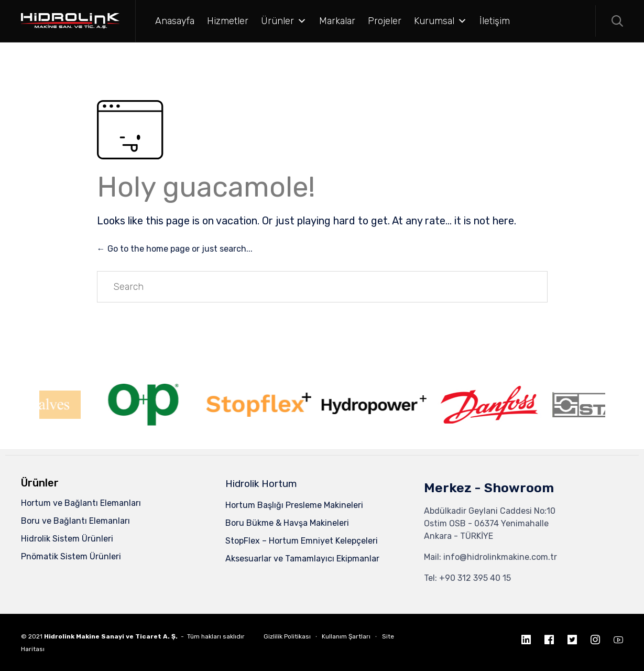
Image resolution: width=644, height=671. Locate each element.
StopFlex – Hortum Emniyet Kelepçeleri (302, 541)
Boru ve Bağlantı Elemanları (75, 521)
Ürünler (284, 21)
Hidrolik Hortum (261, 484)
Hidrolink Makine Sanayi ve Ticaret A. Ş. (111, 636)
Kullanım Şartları (346, 636)
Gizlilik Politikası (287, 636)
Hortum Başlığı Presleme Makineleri (294, 505)
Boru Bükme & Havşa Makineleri (287, 523)
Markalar (337, 21)
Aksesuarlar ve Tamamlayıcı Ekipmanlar (302, 559)
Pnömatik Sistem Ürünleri (71, 556)
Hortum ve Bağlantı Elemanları (81, 503)
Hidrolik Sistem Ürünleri (67, 539)
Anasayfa (175, 21)
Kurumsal (440, 21)
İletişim (495, 21)
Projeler (385, 21)
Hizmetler (228, 21)
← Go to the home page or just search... (175, 249)
